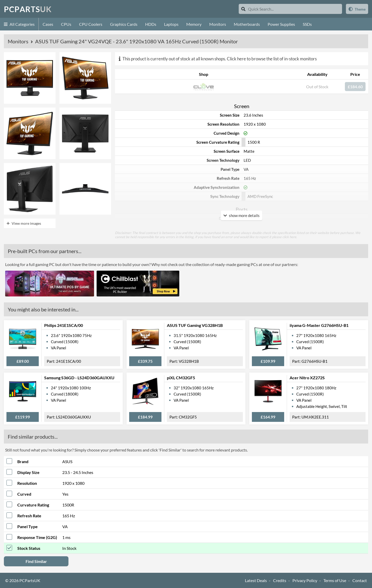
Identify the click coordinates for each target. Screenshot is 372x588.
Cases (48, 24)
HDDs (151, 24)
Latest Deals (256, 580)
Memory (194, 24)
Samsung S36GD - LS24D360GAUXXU (79, 378)
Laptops (171, 24)
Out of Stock (317, 87)
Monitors (218, 24)
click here (289, 237)
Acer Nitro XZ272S (307, 378)
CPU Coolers (91, 24)
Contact (360, 580)
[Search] (243, 9)
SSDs (307, 24)
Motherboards (247, 24)
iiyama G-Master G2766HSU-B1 (319, 325)
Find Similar (36, 561)
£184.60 (355, 87)
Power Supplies (281, 24)
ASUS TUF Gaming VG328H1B (195, 325)
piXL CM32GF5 (181, 378)
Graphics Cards (124, 24)
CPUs (66, 24)
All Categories (19, 24)
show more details (242, 215)
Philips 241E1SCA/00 (64, 325)
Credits (280, 580)
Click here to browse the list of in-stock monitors (272, 59)
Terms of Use (335, 580)
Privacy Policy (305, 580)
